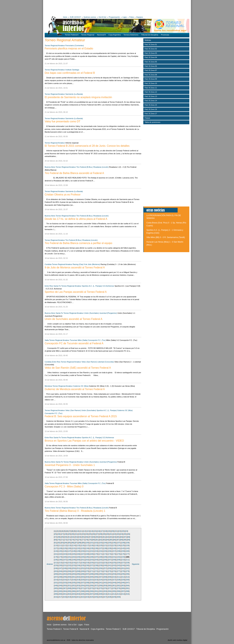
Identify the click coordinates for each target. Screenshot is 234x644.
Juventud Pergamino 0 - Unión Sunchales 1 (70, 465)
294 (118, 574)
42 (115, 534)
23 (123, 531)
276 (114, 571)
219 (87, 563)
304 (87, 577)
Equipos (140, 17)
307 (101, 577)
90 (128, 540)
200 (78, 560)
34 (87, 534)
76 (80, 540)
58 (94, 537)
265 (65, 571)
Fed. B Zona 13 (151, 96)
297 (56, 577)
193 (123, 557)
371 (83, 588)
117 (87, 545)
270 (87, 571)
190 (110, 557)
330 (127, 580)
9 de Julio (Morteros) (92, 264)
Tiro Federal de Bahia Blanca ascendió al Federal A (74, 173)
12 (85, 531)
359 (105, 586)
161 (56, 554)
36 (94, 534)
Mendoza (48, 386)
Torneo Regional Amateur (55, 45)
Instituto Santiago (72, 70)
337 (83, 583)
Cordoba (48, 264)
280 (56, 574)
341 (101, 583)
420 (74, 597)
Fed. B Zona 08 (151, 75)
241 (110, 565)
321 (87, 580)
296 (127, 574)
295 (123, 574)
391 (96, 591)
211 (127, 560)
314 (56, 580)
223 (105, 563)
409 (101, 594)
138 (105, 548)
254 (92, 568)
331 (56, 583)
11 (81, 531)
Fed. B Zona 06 (151, 66)
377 (110, 588)
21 (116, 531)
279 (127, 571)
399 (56, 594)
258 (110, 568)
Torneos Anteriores (131, 35)
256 (101, 568)
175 (118, 554)
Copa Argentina (115, 35)
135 (92, 548)
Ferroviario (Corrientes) (75, 45)
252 (83, 568)
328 (118, 580)
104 (105, 543)
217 (78, 563)
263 (56, 571)
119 (96, 545)
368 (69, 588)
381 (127, 588)
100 (87, 543)
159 (123, 551)
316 (65, 580)
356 (92, 586)
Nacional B (101, 35)
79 (90, 540)
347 (127, 583)
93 (62, 543)
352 (74, 586)
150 (83, 551)
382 (56, 591)
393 (105, 591)
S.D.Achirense (108, 286)
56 (87, 537)
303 (83, 577)
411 (110, 594)
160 (127, 551)
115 (78, 545)
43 (118, 534)
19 (109, 531)
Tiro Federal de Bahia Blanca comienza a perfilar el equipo (78, 243)
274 (105, 571)
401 (65, 594)
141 (118, 548)
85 (111, 540)
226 (118, 563)
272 (96, 571)
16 (99, 531)
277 (118, 571)
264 (60, 571)
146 (65, 551)
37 (97, 534)
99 (83, 543)
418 (65, 597)
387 (78, 591)
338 (87, 583)
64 (115, 537)
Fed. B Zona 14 (151, 101)
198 (69, 560)
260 (118, 568)
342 (105, 583)
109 (127, 543)
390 (92, 591)
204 (96, 560)
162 (60, 554)
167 (83, 554)
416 (56, 597)
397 (123, 591)
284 (74, 574)
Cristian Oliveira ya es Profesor (63, 195)
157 (114, 551)
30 (73, 534)
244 (123, 565)
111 (60, 545)
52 (73, 537)
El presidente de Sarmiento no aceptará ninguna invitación (78, 97)
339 (92, 583)
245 (127, 565)
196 (60, 560)
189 (105, 557)
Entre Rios (49, 286)
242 (114, 565)
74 (73, 540)
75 (76, 540)
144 (56, 551)
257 (105, 568)
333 (65, 583)
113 (69, 545)
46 (128, 534)
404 (78, 594)
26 (59, 534)
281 (60, 574)
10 (78, 531)
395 (114, 591)
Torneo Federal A (72, 35)
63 (111, 537)
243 (118, 565)
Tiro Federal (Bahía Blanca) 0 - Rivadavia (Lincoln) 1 (75, 511)
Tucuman (74, 340)
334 (69, 583)
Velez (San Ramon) (89, 362)
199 (74, 560)
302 (78, 577)
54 (80, 537)
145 (60, 551)
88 (122, 540)
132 (78, 548)
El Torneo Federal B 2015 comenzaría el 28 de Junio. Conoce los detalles (87, 146)
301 (74, 577)
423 (87, 597)
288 (92, 574)
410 (105, 594)
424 (92, 597)
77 (83, 540)
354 (83, 586)
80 (94, 540)
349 (60, 586)
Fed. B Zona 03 (151, 53)
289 (96, 574)
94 (66, 543)
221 (96, 563)
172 (105, 554)
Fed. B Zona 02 (151, 49)
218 (83, 563)
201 (83, 560)
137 (101, 548)
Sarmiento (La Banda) (74, 94)
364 (127, 586)
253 (87, 568)
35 (90, 534)
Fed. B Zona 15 (151, 105)
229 (56, 565)
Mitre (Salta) (83, 340)
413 (118, 594)
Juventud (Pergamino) (108, 313)
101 (92, 543)
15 (95, 531)
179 (60, 557)
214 (65, 563)
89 (125, 540)
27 (62, 534)
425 (96, 597)
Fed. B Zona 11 (151, 88)
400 (60, 594)
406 (87, 594)
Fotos (132, 17)
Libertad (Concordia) (106, 362)
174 (114, 554)
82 (101, 540)
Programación (114, 17)
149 (78, 551)
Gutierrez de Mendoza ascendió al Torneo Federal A (75, 389)
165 (74, 554)
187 (96, 557)
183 (78, 557)
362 (118, 586)
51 (69, 537)
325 (105, 580)
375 (101, 588)
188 (101, 557)
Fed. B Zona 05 (151, 62)
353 (78, 586)
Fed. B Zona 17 (151, 114)
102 (96, 543)
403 (74, 594)
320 (83, 580)
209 (118, 560)
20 (112, 531)
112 (65, 545)
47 (55, 537)
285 (78, 574)
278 (123, 571)
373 (92, 588)
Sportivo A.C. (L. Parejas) (92, 286)
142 (123, 548)
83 (104, 540)
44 (122, 534)
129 (65, 548)
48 (59, 537)
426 (101, 597)
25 (55, 534)
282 (65, 574)
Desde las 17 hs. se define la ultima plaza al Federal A (76, 219)
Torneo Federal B (71, 629)
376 (105, 588)
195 (56, 560)
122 (110, 545)
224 (110, 563)
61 (104, 537)
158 (118, 551)
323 (96, 580)
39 (104, 534)
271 (92, 571)
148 (74, 551)
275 (110, 571)
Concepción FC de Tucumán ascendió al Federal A (74, 343)
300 (69, 577)
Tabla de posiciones (153, 122)
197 (65, 560)
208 (114, 560)
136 (96, 548)
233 (74, 565)
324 (101, 580)
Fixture (147, 118)
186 (92, 557)
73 (69, 540)
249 (69, 568)
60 (101, 537)
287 (87, 574)
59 (97, 537)
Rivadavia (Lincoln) (101, 167)
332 (60, 583)
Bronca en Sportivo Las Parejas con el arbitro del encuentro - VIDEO (84, 441)
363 (123, 586)
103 (101, 543)
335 (74, 583)
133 (83, 548)
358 (101, 586)
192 (118, 557)
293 (114, 574)
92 (59, 543)
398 (127, 591)
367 (65, 588)
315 (60, 580)
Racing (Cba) (78, 264)
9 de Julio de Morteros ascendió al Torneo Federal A (75, 267)
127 (56, 548)
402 (69, 594)
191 (114, 557)
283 (69, 574)
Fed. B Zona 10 (151, 83)
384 (65, 591)
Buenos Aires (50, 167)
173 (110, 554)
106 (114, 543)
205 (101, 560)
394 (110, 591)
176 (123, 554)
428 (110, 597)
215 (69, 563)
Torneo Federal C (113, 629)
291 (105, 574)
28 (66, 534)
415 (127, 594)
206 (105, 560)
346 (123, 583)
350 (65, 586)
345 (118, 583)
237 (92, 565)
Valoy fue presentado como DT (62, 121)
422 (83, 597)
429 (114, 597)
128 (60, 548)
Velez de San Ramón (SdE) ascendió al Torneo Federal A (78, 368)
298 (60, 577)
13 (88, 531)
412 (114, 594)
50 (66, 537)
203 (92, 560)
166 (78, 554)
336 (78, 583)
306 (96, 577)
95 (69, 543)
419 (69, 597)
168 (87, 554)
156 (110, 551)
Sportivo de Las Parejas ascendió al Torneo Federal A (76, 292)
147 (69, 551)
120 (101, 545)
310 (114, 577)
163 (65, 554)
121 (105, 545)
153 (96, 551)
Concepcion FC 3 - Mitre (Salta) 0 (64, 486)
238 (96, 565)
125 (123, 545)
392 (101, 591)
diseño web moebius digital (177, 640)
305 (92, 577)
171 (101, 554)
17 (102, 531)
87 (118, 540)
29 (69, 534)
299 (65, 577)
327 (114, 580)
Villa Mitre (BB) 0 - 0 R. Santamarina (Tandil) (166, 237)
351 (69, 586)
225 (114, 563)
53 (76, 537)
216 (74, 563)
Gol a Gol (72, 625)
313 (127, 577)
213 (60, 563)
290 (101, 574)
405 (83, 594)
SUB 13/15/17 (75, 17)
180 (65, 557)
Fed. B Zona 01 (151, 45)
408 (96, 594)
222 (101, 563)
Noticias (148, 40)
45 (125, 534)
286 (83, 574)
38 (101, 534)
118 (92, 545)
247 (60, 568)
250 (74, 568)
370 (78, 588)
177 (127, 554)
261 (123, 568)
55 (83, 537)
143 (127, 548)
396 (118, 591)
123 (114, 545)
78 (87, 540)
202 (87, 560)
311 (118, 577)
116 (83, 545)
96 (73, 543)
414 (123, 594)
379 (118, 588)
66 (122, 537)
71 (62, 540)
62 (108, 537)
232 (69, 565)
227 (123, 563)
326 (110, 580)
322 (92, 580)
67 (125, 537)
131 (74, 548)
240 (105, 565)
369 (74, 588)
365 (56, 588)
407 (92, 594)
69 (55, 540)
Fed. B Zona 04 (151, 57)
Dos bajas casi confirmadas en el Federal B (70, 73)
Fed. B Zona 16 (151, 109)
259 (114, 568)
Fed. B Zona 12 (151, 92)
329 (123, 580)
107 (118, 543)
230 (60, 565)
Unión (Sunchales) (92, 313)
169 (92, 554)
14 (92, 531)
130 (69, 548)
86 (115, 540)
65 (118, 537)
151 (87, 551)
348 (56, 586)
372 (87, 588)
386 (74, 591)
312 (123, 577)
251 (78, 568)
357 (96, 586)
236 (87, 565)
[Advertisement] (92, 7)
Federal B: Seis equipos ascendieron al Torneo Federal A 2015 (81, 416)
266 (69, 571)
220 (92, 563)
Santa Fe (57, 286)
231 (65, 565)
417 (60, 597)
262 (127, 568)
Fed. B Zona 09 (151, 79)
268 (78, 571)
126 (127, 545)
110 (56, 545)
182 (74, 557)
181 (69, 557)
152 (92, 551)
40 (108, 534)
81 (97, 540)
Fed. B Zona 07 (151, 70)
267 (74, 571)
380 (123, 588)
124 (118, 545)
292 (110, 574)
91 (55, 543)
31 (76, 534)
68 (128, 537)
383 (60, 591)
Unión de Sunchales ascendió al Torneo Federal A (74, 319)
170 (96, 554)
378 (114, 588)
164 (69, 554)
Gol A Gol (102, 17)
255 (96, 568)
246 (56, 568)
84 (108, 540)
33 (83, 534)
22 (119, 531)
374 (96, 588)
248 (65, 568)
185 (87, 557)
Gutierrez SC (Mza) (81, 386)
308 (105, 577)
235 (83, 565)
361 (114, 586)
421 (78, 597)
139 (110, 548)
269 (83, 571)
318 (74, 580)
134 (87, 548)
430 (118, 597)
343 (110, 583)
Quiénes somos (90, 17)
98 (80, 543)
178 (56, 557)
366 (60, 588)
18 (106, 531)
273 (101, 571)
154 (101, 551)
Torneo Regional (88, 35)
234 (78, 565)
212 (56, 563)
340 (96, 583)
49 (62, 537)
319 (78, 580)
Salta (47, 340)
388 (83, 591)
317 (69, 580)
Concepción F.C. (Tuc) (97, 340)
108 (123, 543)
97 (76, 543)
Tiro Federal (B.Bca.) (85, 167)
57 (90, 537)
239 (101, 565)
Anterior (50, 564)
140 (114, 548)
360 (110, 586)
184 (83, 557)
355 (87, 586)
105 (110, 543)
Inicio (65, 17)
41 (111, 534)
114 (74, 545)
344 (114, 583)
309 (110, 577)
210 (123, 560)
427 (105, 597)
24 (126, 531)
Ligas (125, 17)
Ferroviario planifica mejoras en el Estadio (69, 48)
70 (59, 540)
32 (80, 534)
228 (127, 563)
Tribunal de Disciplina (150, 35)
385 (69, 591)
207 (110, 560)
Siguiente (136, 564)
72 (66, 540)
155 (105, 551)
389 (87, 591)
